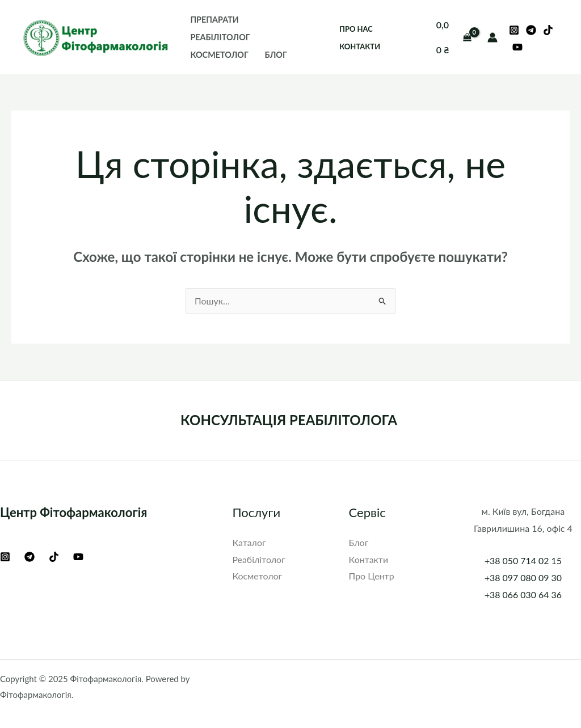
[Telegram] (531, 30)
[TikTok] (548, 30)
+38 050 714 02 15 (523, 560)
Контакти (360, 46)
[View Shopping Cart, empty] (454, 37)
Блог (276, 55)
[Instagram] (514, 30)
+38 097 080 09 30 (523, 577)
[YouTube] (517, 47)
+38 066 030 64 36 (523, 594)
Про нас (356, 29)
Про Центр (372, 576)
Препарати (214, 20)
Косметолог (219, 55)
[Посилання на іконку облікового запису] (492, 37)
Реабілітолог (220, 37)
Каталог (249, 542)
